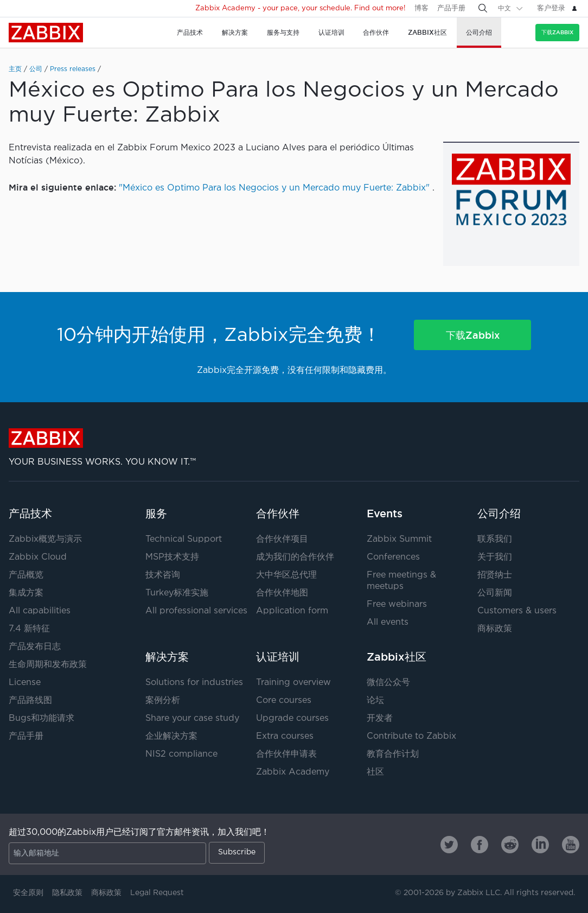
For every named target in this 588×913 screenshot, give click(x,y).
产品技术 (30, 513)
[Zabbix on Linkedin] (540, 845)
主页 (15, 69)
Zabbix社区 (397, 657)
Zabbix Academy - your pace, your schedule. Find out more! (301, 8)
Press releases (73, 69)
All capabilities (40, 611)
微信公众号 (388, 683)
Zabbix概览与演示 (45, 539)
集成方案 (26, 593)
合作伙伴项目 (282, 539)
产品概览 (26, 575)
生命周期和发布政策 (48, 665)
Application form (292, 611)
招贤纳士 (495, 575)
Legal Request (157, 893)
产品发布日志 (35, 647)
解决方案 (167, 657)
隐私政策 (67, 893)
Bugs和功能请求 (41, 718)
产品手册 (451, 8)
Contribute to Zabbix (411, 736)
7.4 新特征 (29, 629)
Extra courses (285, 736)
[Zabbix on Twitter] (449, 845)
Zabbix (46, 33)
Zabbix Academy (293, 772)
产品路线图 (30, 700)
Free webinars (397, 604)
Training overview (293, 683)
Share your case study (192, 718)
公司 (36, 69)
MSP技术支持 (172, 557)
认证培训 (278, 657)
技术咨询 (163, 575)
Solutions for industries (194, 683)
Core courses (284, 700)
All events (388, 622)
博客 (421, 8)
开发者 (380, 718)
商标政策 (495, 629)
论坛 (375, 700)
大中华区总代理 (286, 575)
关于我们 (495, 557)
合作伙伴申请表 (286, 754)
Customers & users (517, 611)
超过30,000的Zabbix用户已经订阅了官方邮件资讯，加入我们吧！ (139, 832)
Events (385, 513)
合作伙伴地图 (282, 593)
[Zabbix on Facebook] (480, 845)
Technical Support (184, 539)
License (25, 683)
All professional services (196, 611)
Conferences (393, 557)
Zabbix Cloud (38, 557)
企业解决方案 (171, 736)
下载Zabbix (557, 32)
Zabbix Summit (399, 539)
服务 (156, 513)
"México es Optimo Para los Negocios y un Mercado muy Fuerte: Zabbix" (274, 188)
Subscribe (237, 852)
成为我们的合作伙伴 (295, 557)
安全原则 (28, 893)
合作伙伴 (278, 513)
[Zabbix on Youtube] (571, 845)
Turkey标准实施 (177, 593)
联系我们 (495, 539)
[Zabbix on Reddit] (510, 845)
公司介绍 (499, 513)
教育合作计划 (393, 754)
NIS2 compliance (181, 754)
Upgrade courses (292, 718)
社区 (375, 772)
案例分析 (163, 700)
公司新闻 (495, 593)
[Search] (483, 8)
